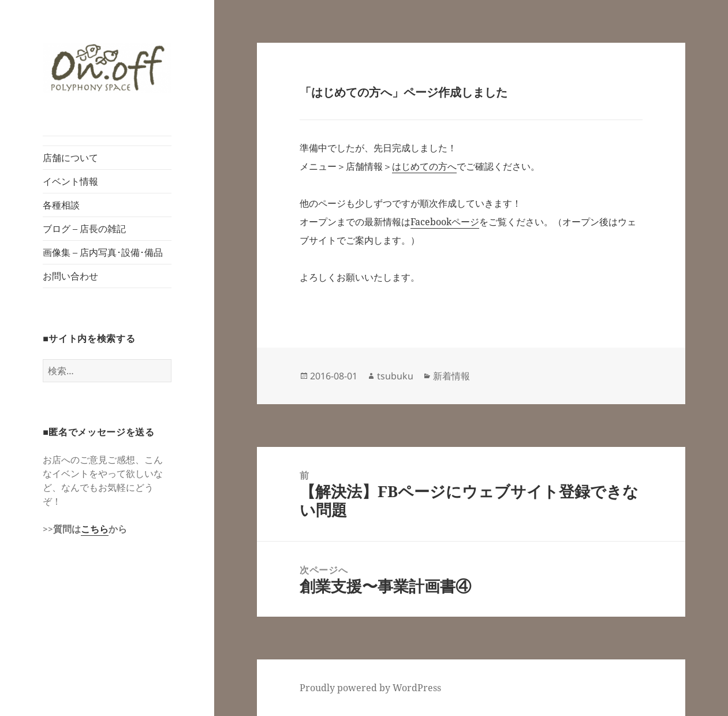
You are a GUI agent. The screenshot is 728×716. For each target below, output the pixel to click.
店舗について (70, 158)
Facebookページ (445, 222)
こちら (95, 529)
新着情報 (451, 376)
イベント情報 (70, 181)
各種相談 (61, 205)
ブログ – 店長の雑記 (84, 229)
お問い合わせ (70, 276)
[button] (107, 68)
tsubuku (395, 376)
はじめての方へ (424, 166)
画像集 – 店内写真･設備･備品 (103, 252)
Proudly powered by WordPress (370, 688)
